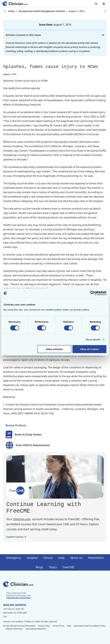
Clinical (48, 558)
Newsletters (96, 558)
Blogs (39, 567)
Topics (53, 567)
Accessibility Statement (36, 629)
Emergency (14, 558)
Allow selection (54, 349)
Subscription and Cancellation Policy (89, 626)
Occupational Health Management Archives (37, 11)
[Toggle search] (96, 4)
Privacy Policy (44, 626)
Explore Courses (16, 537)
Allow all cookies (89, 349)
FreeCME (69, 567)
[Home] (15, 4)
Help (62, 558)
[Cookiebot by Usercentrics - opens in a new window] (93, 293)
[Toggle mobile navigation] (104, 4)
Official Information (14, 629)
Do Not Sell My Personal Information (19, 626)
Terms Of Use (58, 626)
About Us (76, 558)
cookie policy (54, 309)
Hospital (32, 558)
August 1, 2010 (71, 11)
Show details (93, 340)
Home (6, 11)
